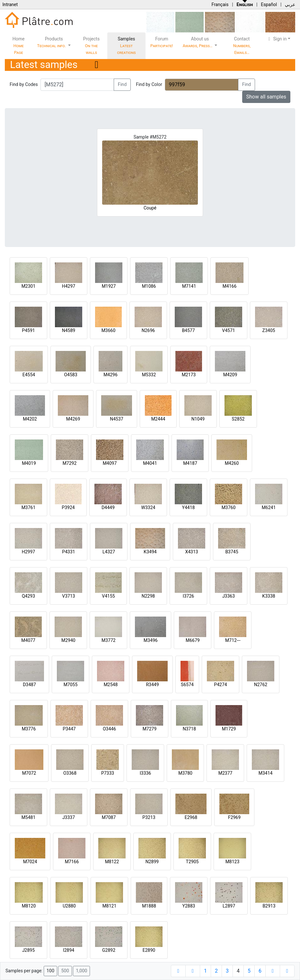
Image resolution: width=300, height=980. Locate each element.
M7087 (109, 817)
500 (65, 971)
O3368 (70, 773)
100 (50, 971)
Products (52, 42)
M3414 (266, 773)
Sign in (277, 39)
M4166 (230, 286)
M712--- (233, 640)
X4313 (191, 552)
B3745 (232, 552)
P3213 (149, 817)
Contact (242, 46)
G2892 (109, 950)
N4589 (69, 330)
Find (122, 85)
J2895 (28, 950)
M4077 (28, 640)
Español (269, 4)
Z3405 (269, 330)
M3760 (229, 507)
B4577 (188, 330)
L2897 (229, 906)
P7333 (108, 773)
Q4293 (28, 596)
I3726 (188, 596)
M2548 (111, 685)
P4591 (28, 330)
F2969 (234, 817)
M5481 (29, 817)
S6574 (187, 685)
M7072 (29, 773)
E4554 (29, 375)
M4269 (73, 419)
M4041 (150, 463)
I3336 (145, 773)
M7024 (30, 862)
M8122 (112, 862)
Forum (162, 42)
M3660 (109, 330)
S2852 (238, 419)
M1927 (109, 286)
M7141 (189, 286)
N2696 (148, 330)
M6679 (193, 640)
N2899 (152, 862)
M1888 (149, 906)
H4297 (69, 286)
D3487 (29, 685)
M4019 (29, 463)
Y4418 (189, 507)
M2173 (189, 375)
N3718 (189, 729)
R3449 (152, 685)
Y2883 (189, 906)
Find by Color (149, 84)
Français (220, 4)
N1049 (198, 419)
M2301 (29, 286)
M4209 (230, 375)
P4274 (220, 685)
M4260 (232, 463)
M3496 (151, 640)
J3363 (229, 596)
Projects (91, 46)
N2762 (261, 685)
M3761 (29, 507)
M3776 (29, 729)
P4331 (68, 552)
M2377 (225, 773)
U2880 (69, 906)
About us (198, 42)
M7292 (70, 463)
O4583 (71, 375)
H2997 (28, 552)
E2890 (149, 950)
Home (19, 46)
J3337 (69, 817)
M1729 (229, 729)
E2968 (191, 817)
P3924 (68, 507)
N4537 (116, 419)
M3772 (109, 640)
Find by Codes (24, 84)
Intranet (10, 4)
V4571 (228, 330)
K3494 (150, 552)
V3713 (68, 596)
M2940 (68, 640)
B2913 (269, 906)
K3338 (269, 596)
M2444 (158, 419)
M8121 (110, 906)
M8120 (29, 906)
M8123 (233, 862)
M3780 (185, 773)
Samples (127, 46)
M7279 (150, 729)
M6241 (269, 507)
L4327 (109, 552)
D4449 (108, 507)
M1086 (149, 286)
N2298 (148, 596)
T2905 (192, 862)
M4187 (190, 463)
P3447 (69, 729)
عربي (290, 4)
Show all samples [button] (266, 97)
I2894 (69, 950)
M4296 (110, 375)
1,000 (81, 971)
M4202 (30, 419)
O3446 (109, 729)
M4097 (110, 463)
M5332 (149, 375)
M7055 (71, 685)
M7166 (72, 862)
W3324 (148, 507)
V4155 (108, 596)
